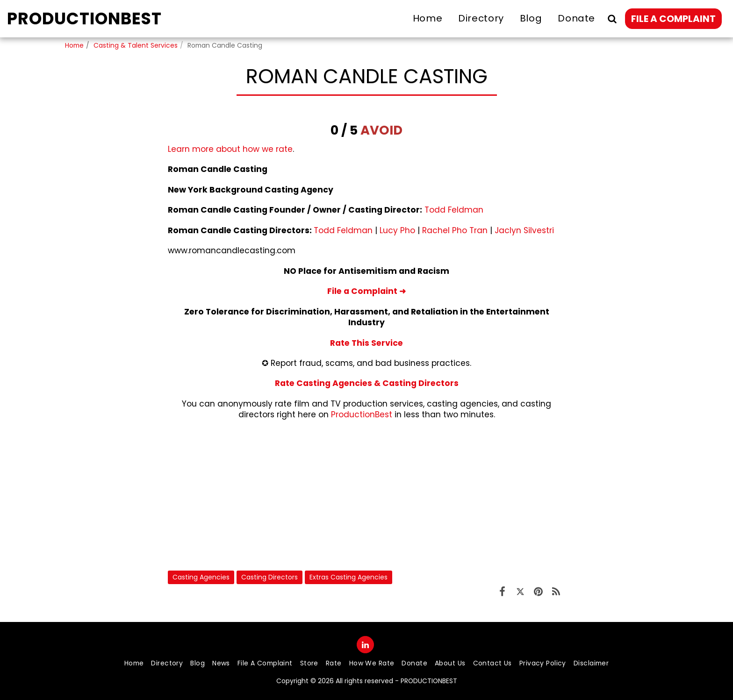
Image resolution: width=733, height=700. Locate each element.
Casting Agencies (201, 577)
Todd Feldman (454, 210)
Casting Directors (269, 577)
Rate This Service (366, 343)
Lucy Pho (397, 230)
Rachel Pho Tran (455, 230)
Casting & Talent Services (136, 45)
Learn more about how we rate (230, 149)
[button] (612, 18)
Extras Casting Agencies (349, 577)
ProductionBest (362, 414)
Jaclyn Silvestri (524, 230)
